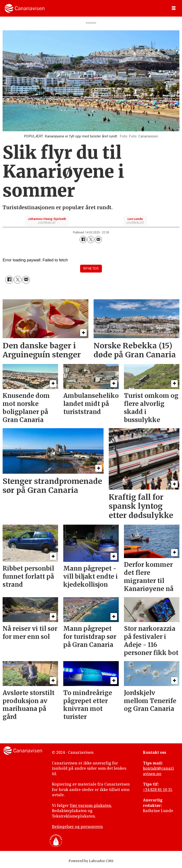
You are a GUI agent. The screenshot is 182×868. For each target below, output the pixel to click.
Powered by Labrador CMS (91, 861)
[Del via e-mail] (98, 240)
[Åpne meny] (174, 8)
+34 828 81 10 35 (158, 790)
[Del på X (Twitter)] (91, 240)
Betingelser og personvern (77, 827)
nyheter (91, 268)
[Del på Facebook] (83, 240)
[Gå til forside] (25, 8)
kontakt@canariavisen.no (158, 771)
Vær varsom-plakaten (90, 805)
